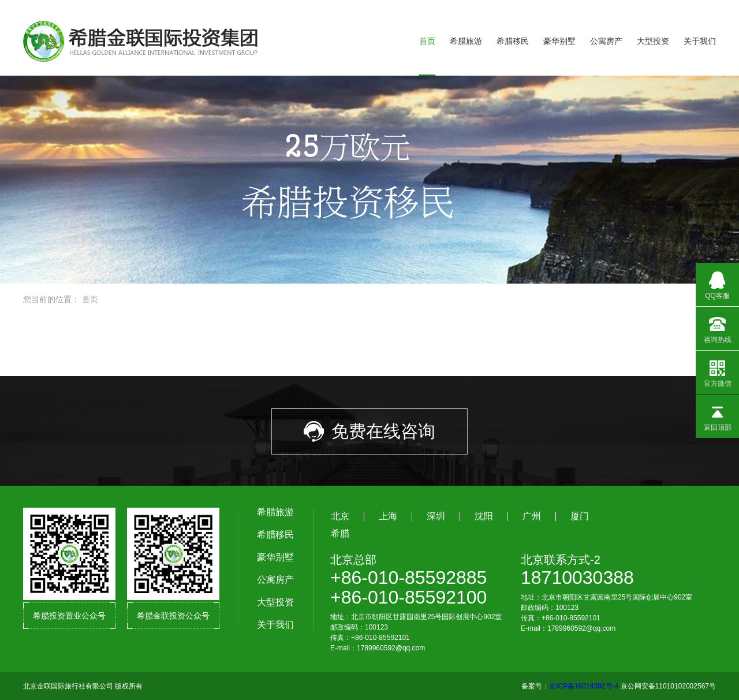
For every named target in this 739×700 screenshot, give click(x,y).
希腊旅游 (466, 41)
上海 (388, 516)
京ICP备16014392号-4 (584, 686)
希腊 (340, 533)
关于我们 (700, 41)
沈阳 (484, 516)
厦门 (580, 516)
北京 (340, 516)
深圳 (436, 516)
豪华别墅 (559, 41)
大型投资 (653, 41)
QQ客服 (717, 281)
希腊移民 (513, 41)
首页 (427, 41)
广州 (532, 516)
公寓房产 (606, 41)
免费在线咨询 (369, 431)
